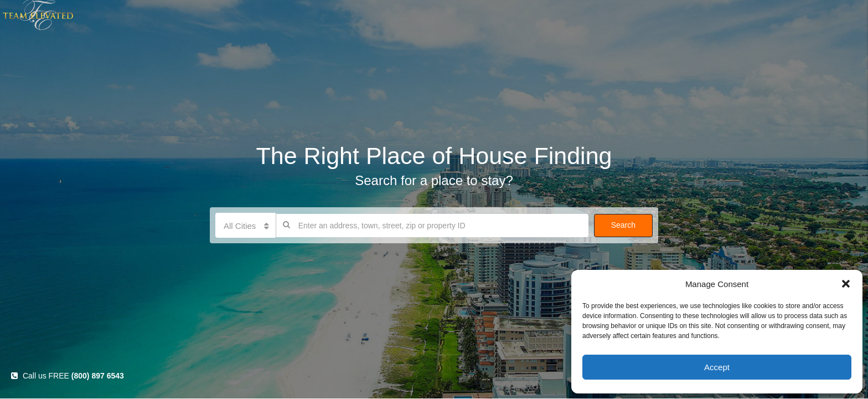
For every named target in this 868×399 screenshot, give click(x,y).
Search (623, 225)
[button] (846, 284)
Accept (717, 367)
